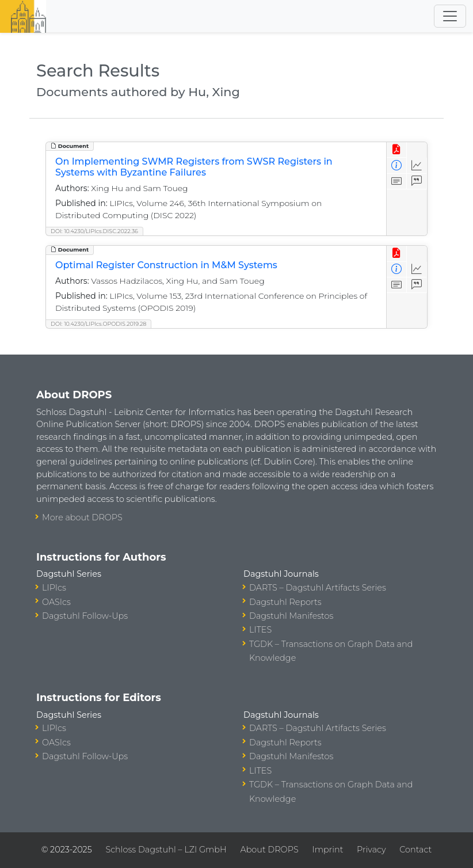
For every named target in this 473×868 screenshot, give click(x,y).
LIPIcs (54, 588)
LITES (260, 630)
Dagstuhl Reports (285, 602)
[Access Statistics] (417, 165)
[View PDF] (397, 150)
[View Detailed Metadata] (397, 165)
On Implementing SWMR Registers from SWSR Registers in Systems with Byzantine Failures (194, 167)
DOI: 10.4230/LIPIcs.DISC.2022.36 (94, 231)
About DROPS (269, 850)
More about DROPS (82, 517)
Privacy (371, 850)
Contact (415, 850)
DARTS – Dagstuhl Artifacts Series (318, 588)
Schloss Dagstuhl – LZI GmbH (166, 850)
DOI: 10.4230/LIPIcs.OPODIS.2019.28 (98, 324)
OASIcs (56, 602)
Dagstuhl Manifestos (291, 616)
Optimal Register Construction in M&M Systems (166, 265)
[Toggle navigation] (450, 16)
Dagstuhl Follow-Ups (85, 616)
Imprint (327, 850)
